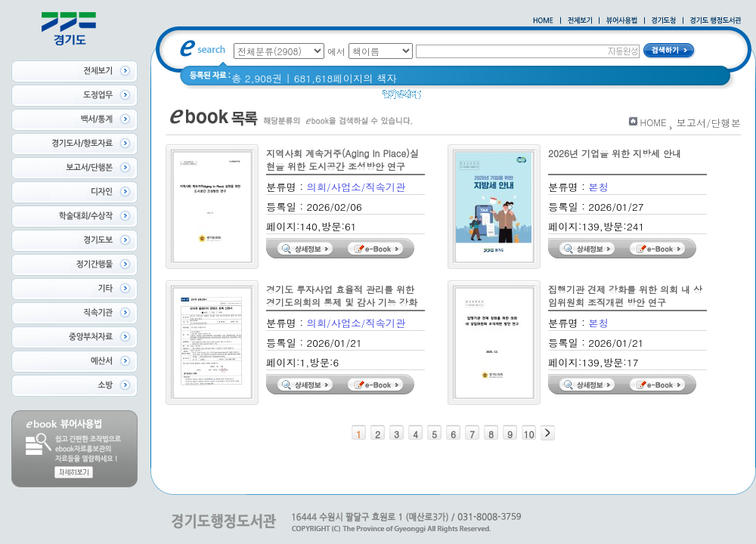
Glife (442, 98)
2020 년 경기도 (499, 98)
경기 (557, 98)
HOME (654, 122)
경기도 (593, 98)
